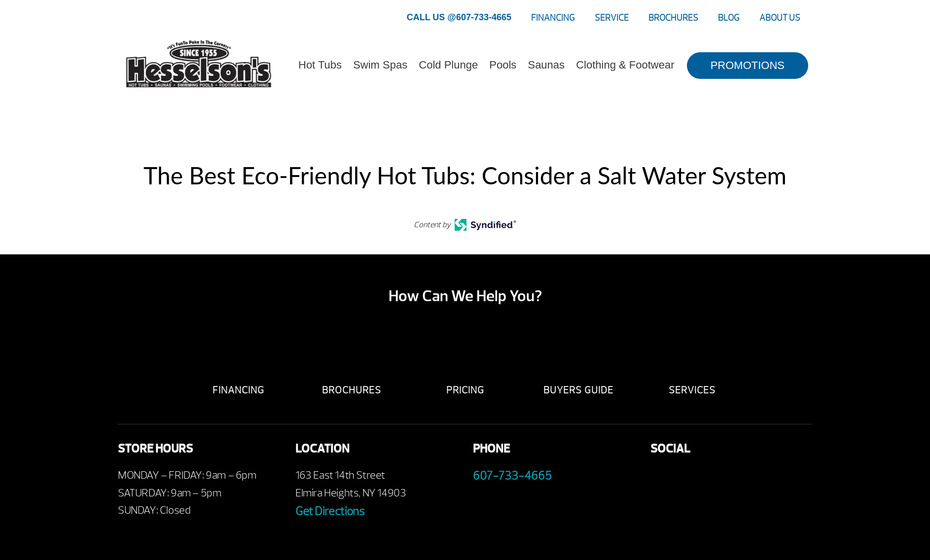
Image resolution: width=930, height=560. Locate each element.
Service (612, 18)
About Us (780, 18)
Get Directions (330, 511)
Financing (553, 18)
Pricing (465, 390)
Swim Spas (380, 65)
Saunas (546, 65)
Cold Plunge (448, 65)
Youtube (689, 478)
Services (692, 390)
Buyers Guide (578, 390)
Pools (503, 65)
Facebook (662, 478)
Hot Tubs (320, 65)
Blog (729, 18)
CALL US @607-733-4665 (459, 17)
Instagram (743, 478)
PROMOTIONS (748, 65)
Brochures (673, 18)
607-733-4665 (512, 476)
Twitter (716, 478)
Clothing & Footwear (625, 65)
